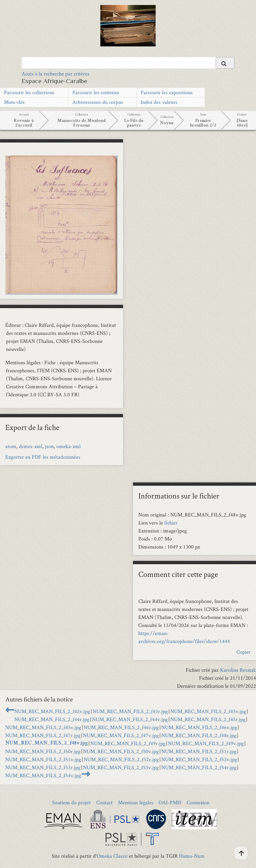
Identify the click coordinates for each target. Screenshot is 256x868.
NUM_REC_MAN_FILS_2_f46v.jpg (199, 727)
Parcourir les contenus (96, 92)
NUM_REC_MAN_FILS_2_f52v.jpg (199, 759)
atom (11, 446)
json (49, 446)
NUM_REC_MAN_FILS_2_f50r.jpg (43, 751)
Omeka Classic (112, 856)
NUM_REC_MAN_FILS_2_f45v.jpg (43, 727)
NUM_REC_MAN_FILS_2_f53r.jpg (43, 767)
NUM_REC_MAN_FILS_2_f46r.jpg (121, 727)
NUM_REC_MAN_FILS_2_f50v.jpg (121, 751)
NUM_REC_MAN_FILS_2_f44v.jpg (130, 719)
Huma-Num (192, 856)
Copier (243, 652)
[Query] (128, 63)
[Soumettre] (225, 63)
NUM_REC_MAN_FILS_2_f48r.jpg (199, 735)
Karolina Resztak (238, 670)
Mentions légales (136, 802)
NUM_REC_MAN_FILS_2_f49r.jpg (128, 743)
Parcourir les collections (29, 92)
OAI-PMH (170, 802)
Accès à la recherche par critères (55, 74)
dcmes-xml (31, 446)
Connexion (198, 802)
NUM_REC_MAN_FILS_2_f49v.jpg (206, 743)
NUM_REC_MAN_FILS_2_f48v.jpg (46, 743)
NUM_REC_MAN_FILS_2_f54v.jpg (43, 775)
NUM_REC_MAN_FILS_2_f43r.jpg (130, 711)
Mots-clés (14, 102)
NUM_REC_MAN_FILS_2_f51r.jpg (199, 751)
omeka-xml (68, 446)
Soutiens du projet (71, 802)
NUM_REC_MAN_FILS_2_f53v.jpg (121, 767)
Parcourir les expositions (167, 92)
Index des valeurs (159, 102)
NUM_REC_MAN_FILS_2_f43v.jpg (208, 711)
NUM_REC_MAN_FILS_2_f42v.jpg (52, 711)
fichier (171, 523)
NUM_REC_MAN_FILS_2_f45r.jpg (208, 719)
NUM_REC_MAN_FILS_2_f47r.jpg (43, 735)
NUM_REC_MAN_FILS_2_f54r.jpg (199, 767)
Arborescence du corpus (98, 102)
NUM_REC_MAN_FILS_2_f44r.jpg (52, 719)
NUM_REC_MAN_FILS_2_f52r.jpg (121, 759)
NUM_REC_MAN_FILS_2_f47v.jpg (121, 735)
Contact (104, 802)
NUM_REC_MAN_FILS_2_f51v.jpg (43, 759)
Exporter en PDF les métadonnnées (43, 457)
